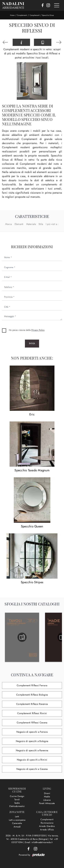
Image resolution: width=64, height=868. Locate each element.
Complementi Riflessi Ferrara (32, 685)
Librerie (47, 800)
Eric (32, 414)
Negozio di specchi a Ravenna (32, 750)
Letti (17, 817)
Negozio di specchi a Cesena (32, 769)
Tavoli (17, 799)
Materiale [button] (31, 224)
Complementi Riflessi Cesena (32, 723)
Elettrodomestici (17, 806)
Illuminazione (47, 823)
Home (12, 15)
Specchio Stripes (32, 582)
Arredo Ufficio (47, 830)
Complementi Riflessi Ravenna (32, 704)
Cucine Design (17, 796)
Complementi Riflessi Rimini (32, 713)
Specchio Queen (32, 526)
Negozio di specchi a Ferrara (32, 732)
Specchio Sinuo (48, 15)
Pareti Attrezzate (47, 803)
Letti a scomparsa (17, 820)
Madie (47, 797)
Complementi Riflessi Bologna (32, 695)
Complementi (22, 15)
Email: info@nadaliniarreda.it (39, 842)
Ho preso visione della (27, 330)
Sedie (17, 803)
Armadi (17, 827)
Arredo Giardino (47, 826)
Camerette (17, 823)
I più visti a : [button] (52, 224)
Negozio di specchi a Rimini (32, 760)
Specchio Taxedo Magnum (32, 470)
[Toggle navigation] (57, 6)
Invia (32, 343)
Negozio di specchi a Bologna (32, 741)
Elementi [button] (19, 224)
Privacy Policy (38, 330)
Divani (47, 793)
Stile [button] (41, 224)
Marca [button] (9, 224)
